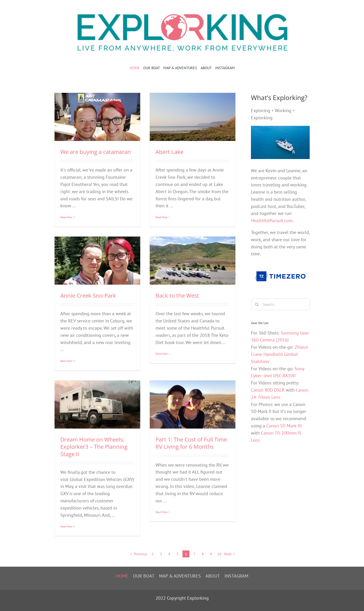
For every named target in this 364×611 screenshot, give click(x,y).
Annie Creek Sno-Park (88, 295)
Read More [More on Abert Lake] (162, 217)
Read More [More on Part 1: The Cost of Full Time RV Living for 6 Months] (162, 526)
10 (219, 554)
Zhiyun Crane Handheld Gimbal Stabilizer (279, 354)
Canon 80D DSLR (268, 390)
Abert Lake (169, 152)
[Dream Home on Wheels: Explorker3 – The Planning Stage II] (97, 405)
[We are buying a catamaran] (97, 117)
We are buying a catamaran (96, 152)
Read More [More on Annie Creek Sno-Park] (66, 361)
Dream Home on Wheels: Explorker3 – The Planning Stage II (94, 447)
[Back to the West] (193, 261)
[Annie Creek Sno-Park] (97, 261)
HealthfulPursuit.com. (272, 221)
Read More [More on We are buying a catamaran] (66, 217)
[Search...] (280, 304)
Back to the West (177, 295)
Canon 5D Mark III (284, 426)
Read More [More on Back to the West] (162, 361)
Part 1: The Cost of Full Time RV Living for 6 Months (191, 443)
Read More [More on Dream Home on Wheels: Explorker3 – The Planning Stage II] (66, 527)
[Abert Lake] (193, 117)
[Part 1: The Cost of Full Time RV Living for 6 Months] (193, 405)
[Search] (257, 304)
